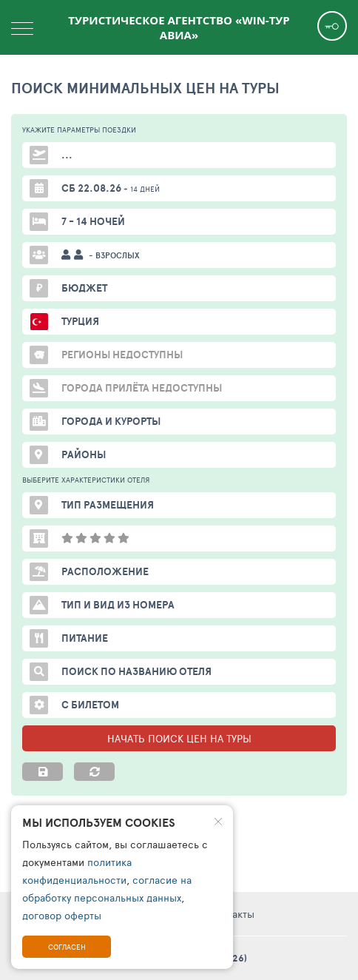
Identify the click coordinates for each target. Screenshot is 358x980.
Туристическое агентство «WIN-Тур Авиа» (179, 27)
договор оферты (62, 915)
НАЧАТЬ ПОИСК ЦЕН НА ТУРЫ (179, 738)
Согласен (67, 947)
